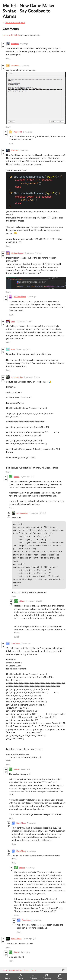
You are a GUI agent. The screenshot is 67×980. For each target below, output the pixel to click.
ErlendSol (15, 150)
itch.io (5, 970)
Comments (47, 977)
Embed (33, 970)
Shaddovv (15, 44)
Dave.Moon (16, 643)
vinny (13, 322)
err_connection (17, 377)
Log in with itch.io (11, 35)
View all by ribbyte (16, 970)
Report (27, 970)
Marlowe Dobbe (17, 253)
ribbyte (16, 477)
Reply (8, 58)
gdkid (13, 349)
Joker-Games (16, 939)
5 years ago (26, 643)
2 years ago (25, 65)
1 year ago (24, 44)
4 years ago (28, 377)
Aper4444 (15, 65)
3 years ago (21, 349)
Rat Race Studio (20, 297)
